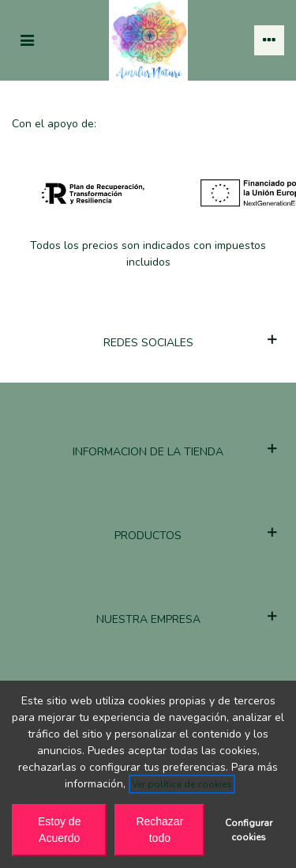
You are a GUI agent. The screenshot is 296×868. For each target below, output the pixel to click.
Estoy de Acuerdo (59, 830)
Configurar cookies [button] (249, 830)
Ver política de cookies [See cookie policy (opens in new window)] (182, 784)
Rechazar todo (159, 830)
